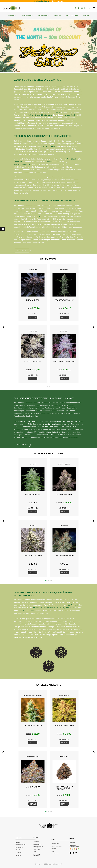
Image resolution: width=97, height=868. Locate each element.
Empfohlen (36, 841)
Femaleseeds (37, 618)
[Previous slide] (3, 327)
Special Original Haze (22, 174)
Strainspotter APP (38, 847)
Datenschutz (37, 849)
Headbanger (51, 171)
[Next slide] (94, 327)
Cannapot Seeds (49, 156)
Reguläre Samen (72, 15)
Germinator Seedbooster (42, 1)
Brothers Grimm (34, 125)
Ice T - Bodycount (57, 1)
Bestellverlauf (55, 843)
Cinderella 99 (19, 171)
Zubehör (86, 15)
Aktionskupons (37, 844)
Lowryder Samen (27, 15)
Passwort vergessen (57, 846)
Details (33, 317)
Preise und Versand (20, 845)
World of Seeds (28, 620)
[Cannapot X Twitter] (76, 853)
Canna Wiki (18, 855)
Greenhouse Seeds (51, 618)
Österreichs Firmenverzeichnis (74, 846)
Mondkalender (55, 854)
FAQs (53, 851)
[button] (46, 386)
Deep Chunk (71, 169)
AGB (35, 852)
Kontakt (54, 849)
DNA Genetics (47, 125)
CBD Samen (58, 15)
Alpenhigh (72, 842)
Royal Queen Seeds (67, 618)
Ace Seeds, (56, 122)
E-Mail (39, 226)
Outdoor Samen (43, 15)
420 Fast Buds (73, 615)
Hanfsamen (12, 15)
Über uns (18, 842)
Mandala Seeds (70, 125)
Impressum (18, 852)
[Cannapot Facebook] (73, 853)
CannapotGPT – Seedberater (37, 855)
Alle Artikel (18, 850)
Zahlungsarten (19, 847)
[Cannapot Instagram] (70, 853)
